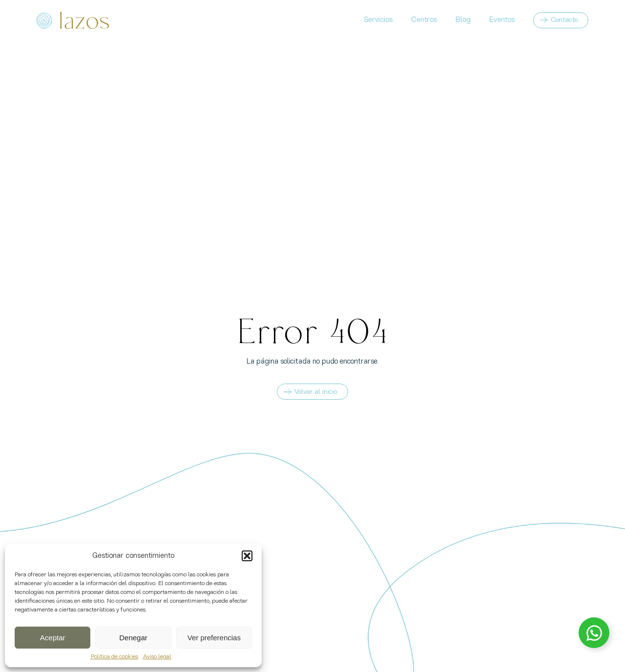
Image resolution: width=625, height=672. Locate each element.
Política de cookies (115, 657)
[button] (247, 556)
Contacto (564, 20)
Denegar (133, 638)
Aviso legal (157, 657)
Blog (463, 20)
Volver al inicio (311, 392)
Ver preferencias (214, 638)
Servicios (378, 20)
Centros (424, 20)
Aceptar (53, 638)
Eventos (502, 20)
